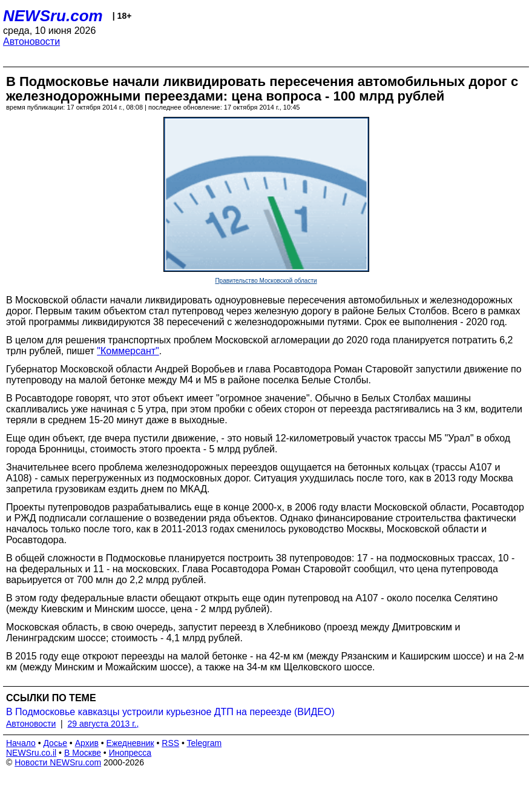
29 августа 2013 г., (103, 724)
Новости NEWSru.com (58, 762)
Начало (21, 743)
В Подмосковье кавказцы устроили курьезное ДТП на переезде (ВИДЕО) (170, 712)
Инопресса (130, 753)
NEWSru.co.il (31, 753)
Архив (87, 743)
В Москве (83, 753)
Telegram (205, 743)
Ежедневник (130, 743)
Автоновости (31, 41)
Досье (55, 743)
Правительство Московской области (266, 281)
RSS (170, 743)
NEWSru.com (53, 16)
